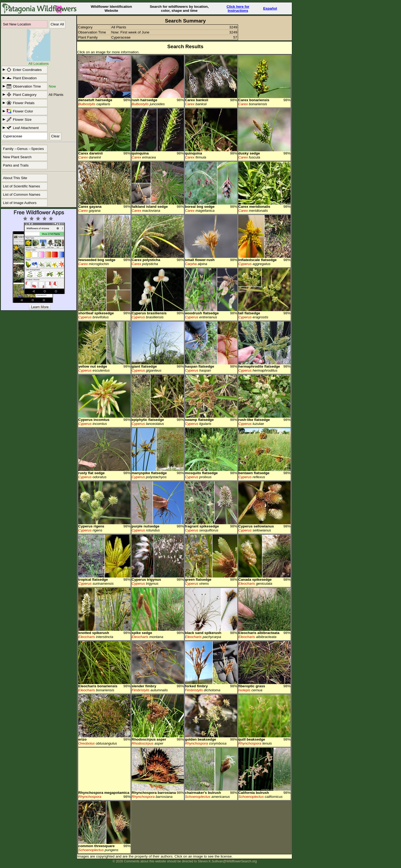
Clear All (57, 24)
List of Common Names (22, 195)
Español (270, 8)
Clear (55, 136)
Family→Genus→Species (23, 149)
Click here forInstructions (238, 9)
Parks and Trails (16, 165)
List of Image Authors (20, 203)
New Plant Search (17, 157)
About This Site (15, 178)
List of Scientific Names (22, 186)
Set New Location (17, 24)
